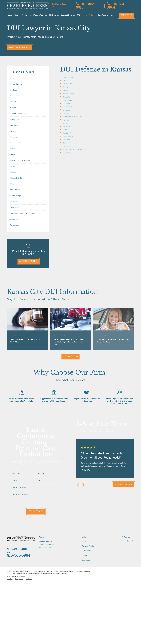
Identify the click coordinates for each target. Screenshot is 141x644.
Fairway (66, 87)
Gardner (66, 90)
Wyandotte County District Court (75, 150)
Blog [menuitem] (113, 15)
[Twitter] (133, 541)
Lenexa (65, 113)
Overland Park (68, 133)
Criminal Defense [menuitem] (68, 15)
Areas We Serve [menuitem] (89, 15)
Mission (65, 123)
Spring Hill (67, 143)
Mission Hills (67, 127)
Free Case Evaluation (20, 48)
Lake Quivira (67, 100)
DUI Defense (87, 551)
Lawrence (66, 103)
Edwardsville (67, 84)
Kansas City (67, 97)
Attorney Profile (28, 261)
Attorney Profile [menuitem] (21, 15)
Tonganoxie (67, 153)
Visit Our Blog (70, 356)
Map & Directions (45, 547)
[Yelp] (128, 541)
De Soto (66, 80)
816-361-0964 (116, 6)
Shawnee (66, 140)
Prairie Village (68, 136)
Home (84, 541)
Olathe (65, 130)
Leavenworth (68, 107)
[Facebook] (123, 541)
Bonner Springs (68, 77)
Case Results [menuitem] (103, 15)
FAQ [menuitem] (79, 15)
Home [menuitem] (9, 15)
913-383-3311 (86, 6)
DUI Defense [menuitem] (54, 15)
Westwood (67, 146)
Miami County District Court (73, 117)
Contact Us (126, 15)
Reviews (85, 555)
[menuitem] (28, 78)
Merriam (66, 120)
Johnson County (68, 94)
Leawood (66, 110)
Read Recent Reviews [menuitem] (38, 15)
